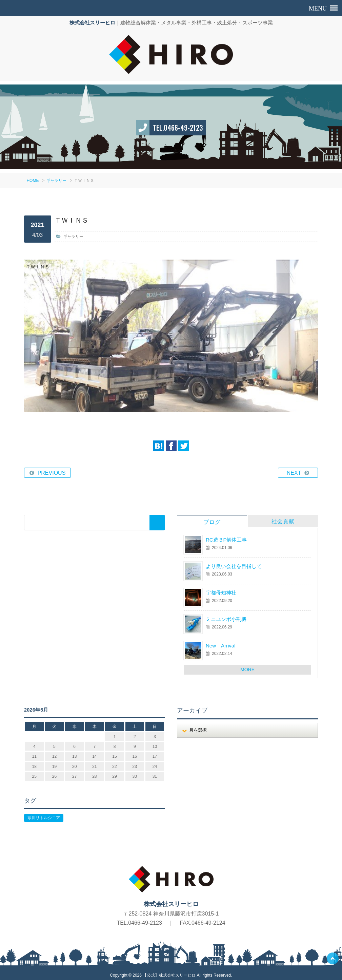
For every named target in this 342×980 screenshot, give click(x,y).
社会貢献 (283, 517)
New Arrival (221, 642)
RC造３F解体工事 (226, 536)
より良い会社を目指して (234, 562)
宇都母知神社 (221, 589)
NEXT (294, 469)
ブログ (212, 518)
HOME (33, 176)
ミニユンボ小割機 (226, 615)
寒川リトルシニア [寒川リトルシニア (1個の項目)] (44, 814)
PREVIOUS (52, 469)
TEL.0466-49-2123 (178, 124)
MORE (247, 665)
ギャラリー (56, 176)
